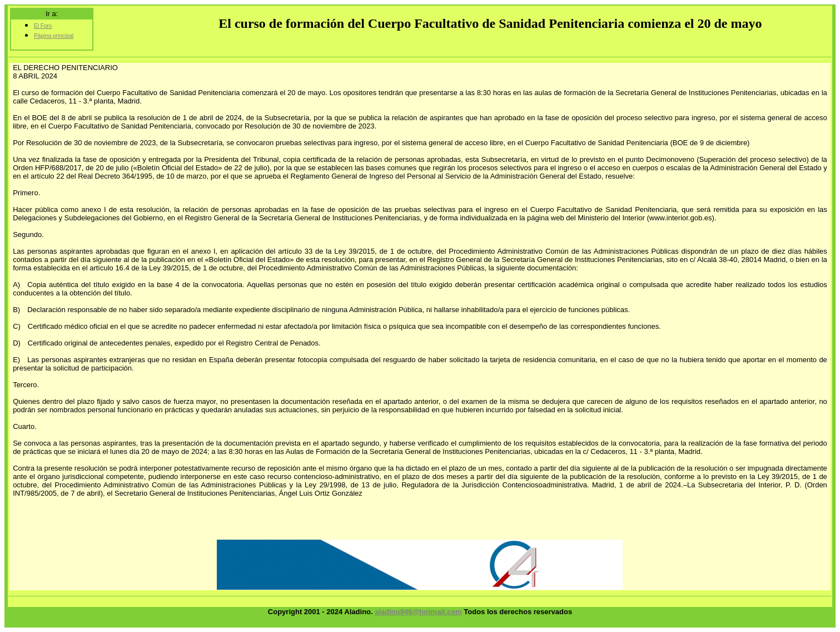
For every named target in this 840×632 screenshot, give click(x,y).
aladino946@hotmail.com (418, 612)
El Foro (43, 26)
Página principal (54, 36)
